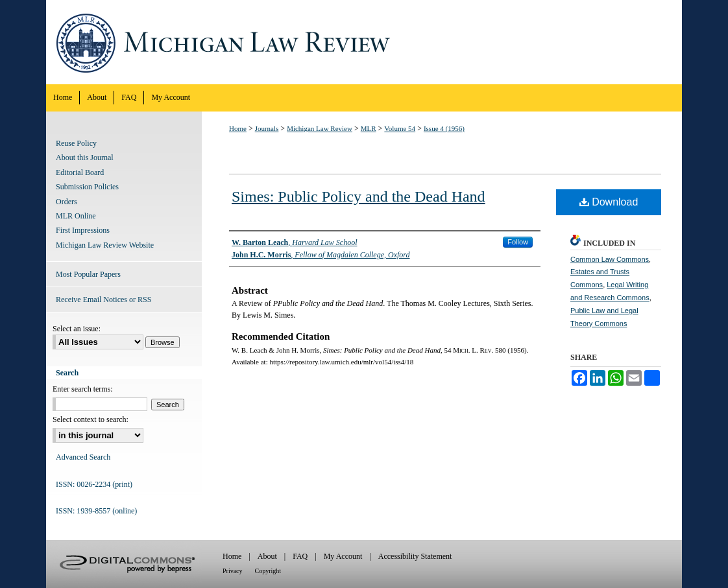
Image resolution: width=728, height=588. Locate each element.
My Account (343, 556)
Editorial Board (80, 172)
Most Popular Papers (88, 274)
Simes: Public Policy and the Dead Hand (358, 196)
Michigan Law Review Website (105, 245)
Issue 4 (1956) (444, 128)
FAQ (300, 556)
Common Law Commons (610, 259)
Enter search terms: (83, 389)
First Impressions (83, 230)
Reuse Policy (76, 143)
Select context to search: (91, 419)
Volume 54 (400, 128)
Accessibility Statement (415, 556)
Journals (267, 128)
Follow (518, 242)
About (267, 556)
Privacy (233, 571)
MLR (369, 128)
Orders (67, 202)
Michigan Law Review (364, 42)
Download (609, 202)
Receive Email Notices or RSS (103, 300)
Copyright (268, 571)
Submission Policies (87, 187)
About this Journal (85, 158)
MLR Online (76, 216)
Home (238, 128)
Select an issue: (77, 329)
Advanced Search (83, 457)
